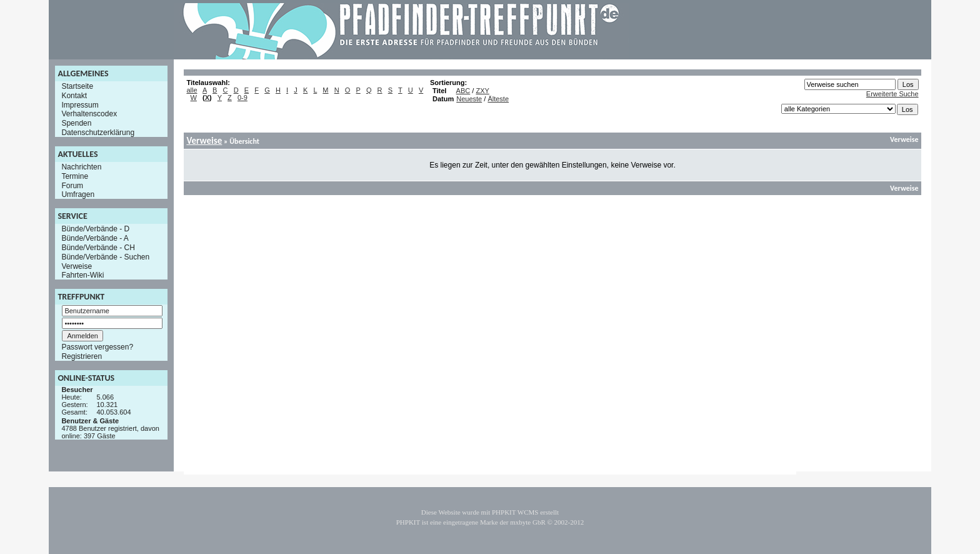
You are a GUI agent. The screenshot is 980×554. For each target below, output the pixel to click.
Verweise (77, 266)
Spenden (76, 123)
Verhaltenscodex (89, 114)
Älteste (498, 99)
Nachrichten (81, 167)
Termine (75, 176)
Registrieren (82, 356)
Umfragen (78, 194)
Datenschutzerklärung (98, 133)
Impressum (80, 104)
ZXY (482, 91)
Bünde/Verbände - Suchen (105, 257)
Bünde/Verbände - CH (98, 248)
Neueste (469, 99)
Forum (72, 185)
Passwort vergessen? (97, 347)
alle (192, 90)
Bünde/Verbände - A (95, 238)
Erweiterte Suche (892, 94)
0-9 (242, 98)
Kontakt (74, 96)
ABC (463, 91)
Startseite (77, 86)
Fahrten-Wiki (82, 275)
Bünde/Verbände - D (95, 229)
